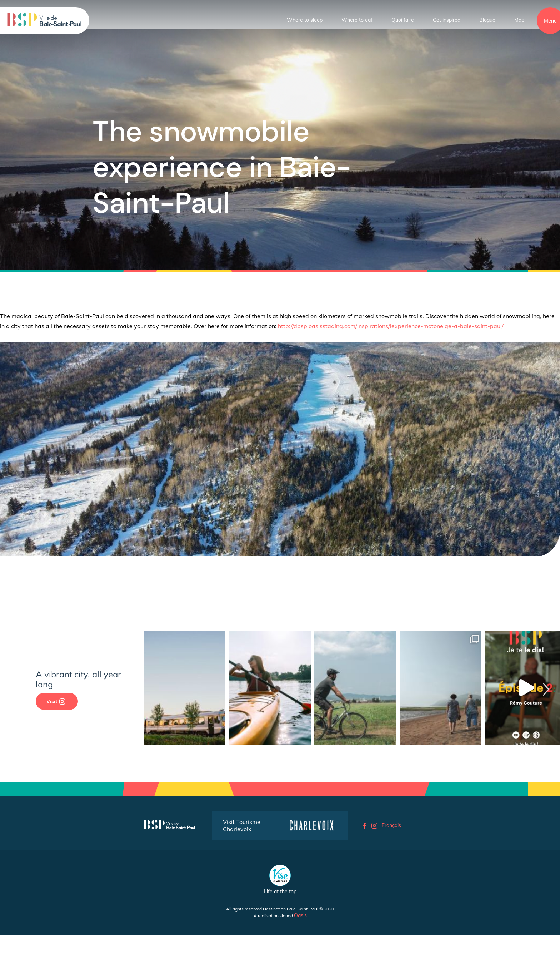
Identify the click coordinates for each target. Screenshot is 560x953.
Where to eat (357, 20)
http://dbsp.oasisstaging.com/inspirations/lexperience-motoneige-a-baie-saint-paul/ (391, 326)
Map (519, 20)
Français (391, 825)
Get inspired (447, 20)
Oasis (300, 915)
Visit (56, 701)
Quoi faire (403, 20)
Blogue (487, 20)
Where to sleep (305, 20)
